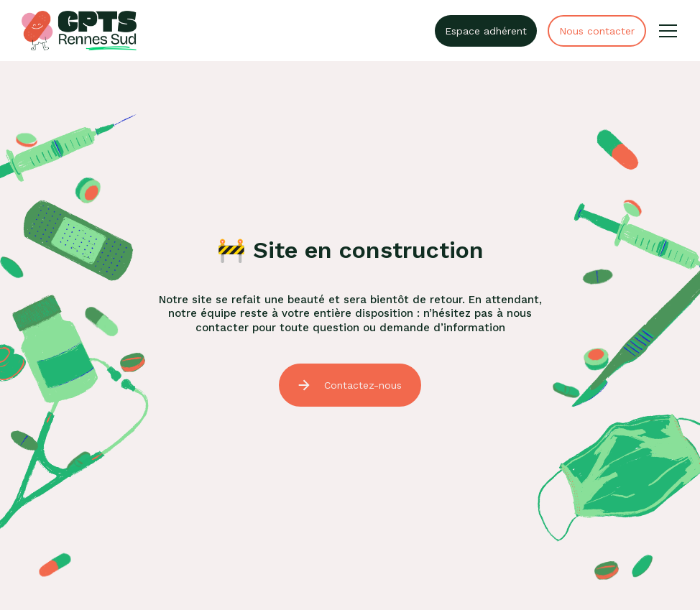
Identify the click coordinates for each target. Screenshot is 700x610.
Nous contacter (597, 31)
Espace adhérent (486, 31)
